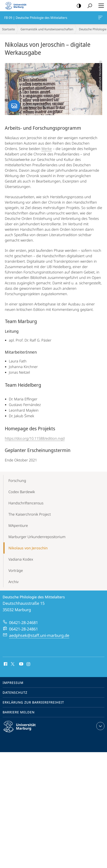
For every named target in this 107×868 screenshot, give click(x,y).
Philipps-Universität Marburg (23, 730)
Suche (88, 6)
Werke (47, 149)
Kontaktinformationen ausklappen (100, 726)
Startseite (8, 29)
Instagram (29, 664)
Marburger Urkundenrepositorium (37, 537)
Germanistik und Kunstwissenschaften (47, 29)
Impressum (13, 683)
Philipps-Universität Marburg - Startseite (17, 6)
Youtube (21, 664)
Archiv (13, 582)
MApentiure (18, 525)
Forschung (17, 480)
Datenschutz (15, 693)
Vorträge (16, 570)
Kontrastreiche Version (78, 6)
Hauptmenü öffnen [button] (100, 6)
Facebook (5, 664)
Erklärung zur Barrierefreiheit (33, 702)
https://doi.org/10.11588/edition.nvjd (35, 438)
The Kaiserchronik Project (30, 514)
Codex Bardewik (22, 492)
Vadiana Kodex (21, 559)
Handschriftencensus (26, 503)
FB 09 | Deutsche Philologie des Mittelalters (100, 18)
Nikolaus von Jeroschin (28, 548)
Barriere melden (19, 712)
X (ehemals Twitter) (12, 664)
